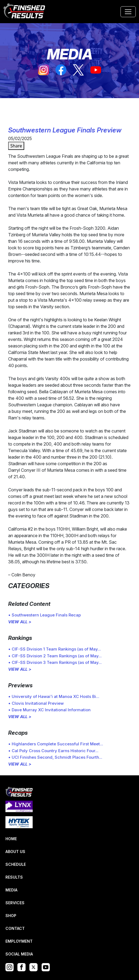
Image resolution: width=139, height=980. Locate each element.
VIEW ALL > (20, 622)
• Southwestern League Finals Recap (44, 615)
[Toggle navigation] (128, 12)
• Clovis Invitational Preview (36, 703)
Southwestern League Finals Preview (65, 130)
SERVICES (15, 903)
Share (16, 146)
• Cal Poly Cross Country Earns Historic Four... (53, 751)
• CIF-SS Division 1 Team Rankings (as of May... (55, 649)
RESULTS (14, 877)
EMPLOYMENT (19, 941)
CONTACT (15, 928)
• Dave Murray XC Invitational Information (49, 710)
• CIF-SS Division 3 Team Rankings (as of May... (55, 662)
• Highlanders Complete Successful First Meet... (56, 744)
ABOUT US (15, 852)
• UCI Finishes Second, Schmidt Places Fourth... (55, 757)
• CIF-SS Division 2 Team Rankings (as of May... (55, 656)
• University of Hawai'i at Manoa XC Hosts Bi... (54, 696)
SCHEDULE (16, 864)
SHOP (11, 916)
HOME (11, 839)
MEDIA (11, 890)
